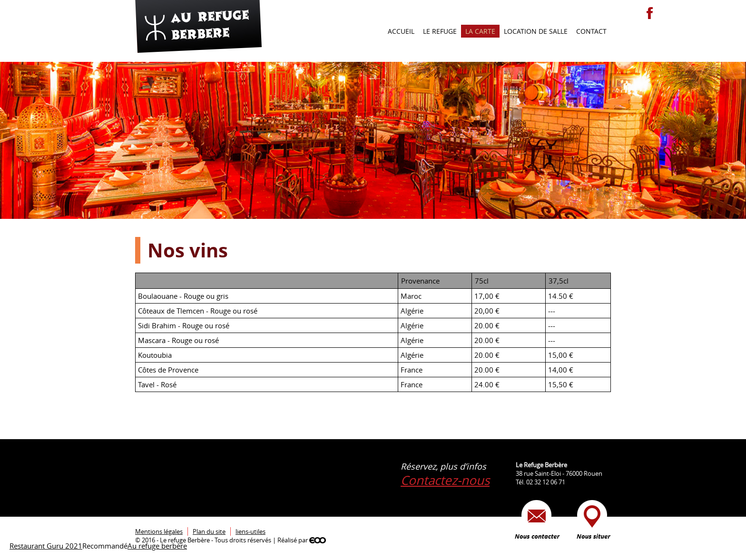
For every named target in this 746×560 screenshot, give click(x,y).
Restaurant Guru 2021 (46, 546)
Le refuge (440, 31)
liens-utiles (250, 531)
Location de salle (536, 31)
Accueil (401, 31)
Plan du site (209, 531)
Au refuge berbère (157, 546)
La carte (480, 31)
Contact (591, 31)
